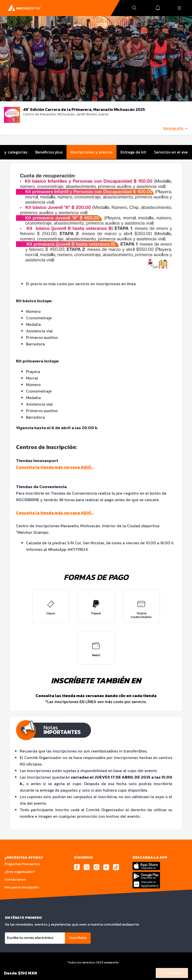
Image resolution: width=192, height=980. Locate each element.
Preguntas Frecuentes (22, 864)
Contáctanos (15, 880)
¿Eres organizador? (20, 872)
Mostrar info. (176, 128)
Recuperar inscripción (22, 887)
